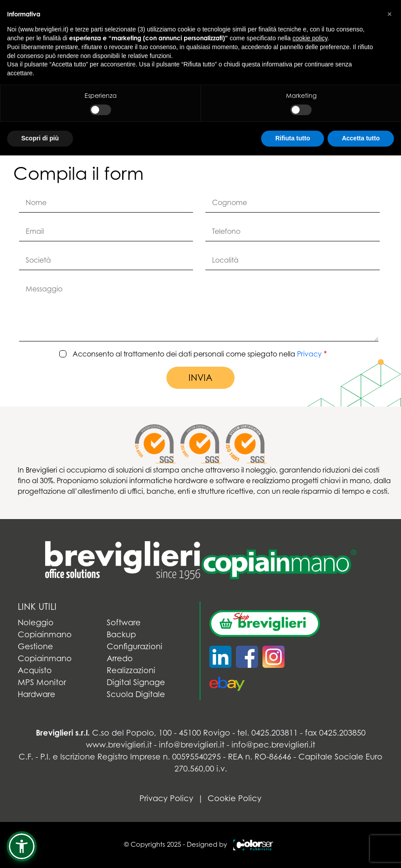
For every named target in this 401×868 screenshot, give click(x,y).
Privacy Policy (166, 798)
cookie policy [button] (310, 38)
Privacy (309, 354)
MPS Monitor (42, 682)
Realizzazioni (131, 670)
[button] (22, 846)
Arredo (120, 658)
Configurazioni (135, 646)
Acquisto (35, 670)
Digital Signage (136, 682)
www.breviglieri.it (119, 745)
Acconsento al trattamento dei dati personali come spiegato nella (197, 354)
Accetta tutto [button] (361, 138)
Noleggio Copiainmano (45, 628)
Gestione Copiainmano (45, 652)
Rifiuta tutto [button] (293, 138)
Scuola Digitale (136, 694)
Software (124, 622)
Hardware (37, 694)
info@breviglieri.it (192, 745)
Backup (121, 634)
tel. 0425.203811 (268, 733)
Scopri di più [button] (40, 138)
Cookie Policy (235, 798)
